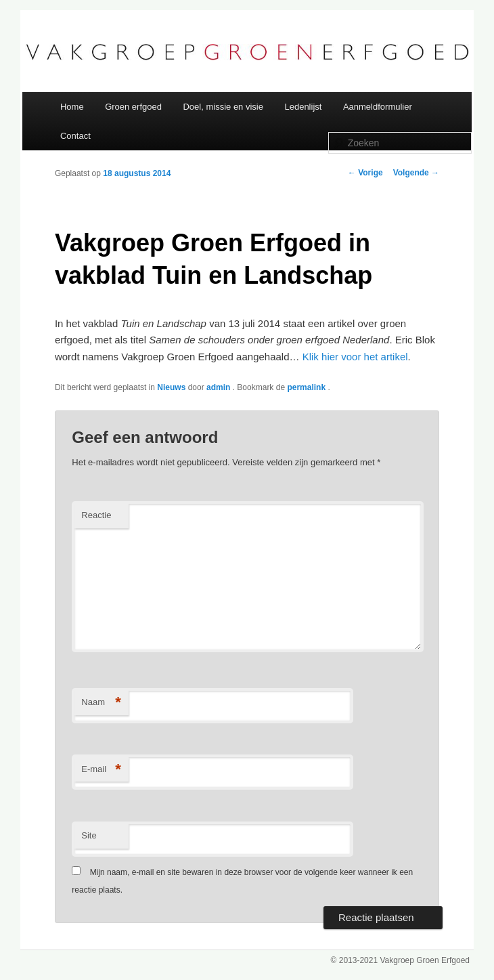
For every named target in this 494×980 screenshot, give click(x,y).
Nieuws (171, 387)
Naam (101, 703)
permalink (307, 387)
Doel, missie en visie (223, 107)
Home (72, 107)
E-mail (101, 770)
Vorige (365, 173)
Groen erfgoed (133, 107)
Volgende (416, 173)
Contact (75, 136)
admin (220, 387)
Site (89, 835)
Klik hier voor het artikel (355, 357)
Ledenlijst (303, 107)
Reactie (96, 515)
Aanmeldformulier (378, 107)
